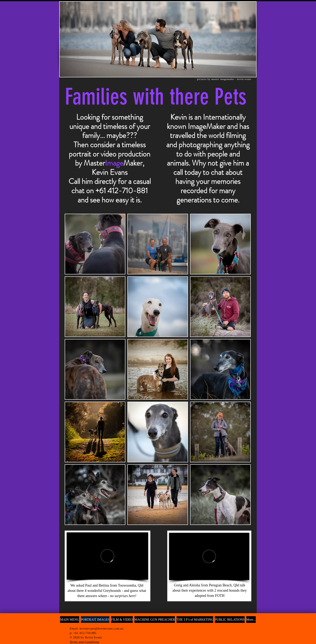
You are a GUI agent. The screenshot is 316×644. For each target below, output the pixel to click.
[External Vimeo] (107, 556)
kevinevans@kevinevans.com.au (101, 628)
